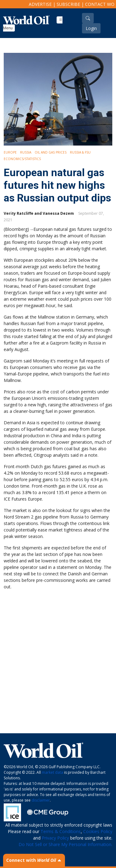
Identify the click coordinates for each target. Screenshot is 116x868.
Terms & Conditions (61, 831)
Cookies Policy (98, 831)
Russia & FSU (80, 152)
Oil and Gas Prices (51, 152)
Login (91, 28)
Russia (26, 152)
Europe (10, 152)
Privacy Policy (55, 838)
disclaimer (41, 800)
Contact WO (100, 4)
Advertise (40, 4)
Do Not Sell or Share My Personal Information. (65, 844)
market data (52, 772)
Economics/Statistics (22, 159)
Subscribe (68, 4)
